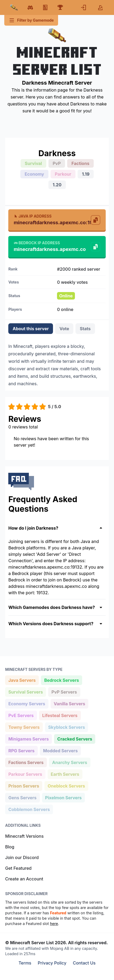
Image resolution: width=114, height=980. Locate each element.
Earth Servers (65, 774)
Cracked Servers (75, 739)
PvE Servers (21, 715)
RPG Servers (21, 750)
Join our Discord (22, 857)
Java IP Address (33, 216)
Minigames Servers (28, 739)
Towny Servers (24, 727)
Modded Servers (60, 750)
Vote (64, 329)
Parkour (63, 174)
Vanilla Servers (69, 703)
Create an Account (24, 879)
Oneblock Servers (66, 786)
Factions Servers (26, 762)
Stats (85, 329)
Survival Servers (25, 692)
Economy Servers (27, 703)
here (54, 924)
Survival (33, 163)
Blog (10, 847)
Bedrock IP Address (37, 243)
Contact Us (84, 963)
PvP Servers (64, 692)
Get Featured (18, 868)
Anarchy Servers (70, 762)
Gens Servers (22, 797)
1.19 (86, 174)
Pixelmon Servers (63, 797)
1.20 (57, 185)
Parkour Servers (25, 774)
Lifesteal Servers (60, 715)
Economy (34, 174)
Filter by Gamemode (31, 20)
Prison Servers (24, 786)
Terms (25, 963)
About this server (31, 329)
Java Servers (22, 680)
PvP (57, 163)
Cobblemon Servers (29, 809)
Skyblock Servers (66, 727)
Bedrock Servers (61, 680)
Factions (80, 163)
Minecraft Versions (24, 836)
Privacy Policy (52, 963)
